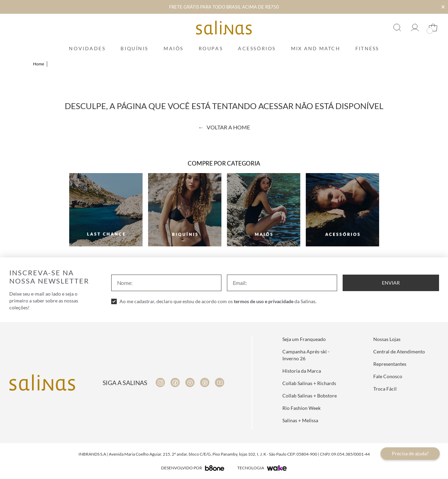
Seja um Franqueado (304, 339)
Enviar (391, 283)
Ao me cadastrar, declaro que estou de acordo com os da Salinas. (218, 301)
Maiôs (174, 48)
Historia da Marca (302, 371)
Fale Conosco (388, 376)
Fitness (367, 48)
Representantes (390, 364)
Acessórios (257, 48)
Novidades (87, 48)
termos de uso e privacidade (264, 301)
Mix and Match (316, 48)
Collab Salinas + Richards (309, 383)
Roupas (211, 48)
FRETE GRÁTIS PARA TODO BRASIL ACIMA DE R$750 (224, 7)
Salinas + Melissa (300, 420)
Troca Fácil (385, 389)
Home (39, 64)
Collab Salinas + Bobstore (310, 396)
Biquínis (134, 48)
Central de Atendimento (399, 352)
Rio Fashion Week (301, 408)
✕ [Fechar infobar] (443, 7)
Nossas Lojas (387, 339)
